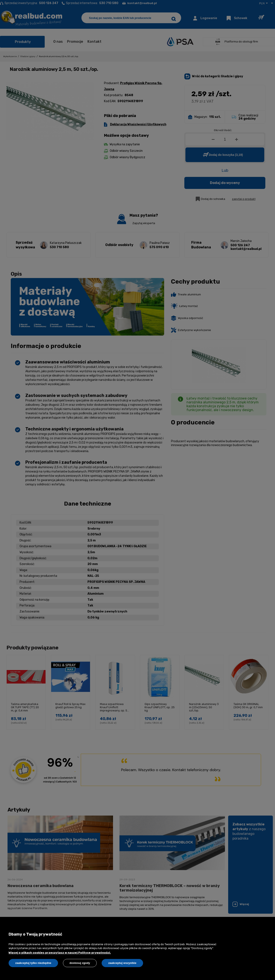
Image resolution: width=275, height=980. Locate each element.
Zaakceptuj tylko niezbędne (33, 963)
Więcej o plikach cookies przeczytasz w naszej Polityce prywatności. (60, 953)
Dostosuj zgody (80, 963)
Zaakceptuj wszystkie (122, 963)
